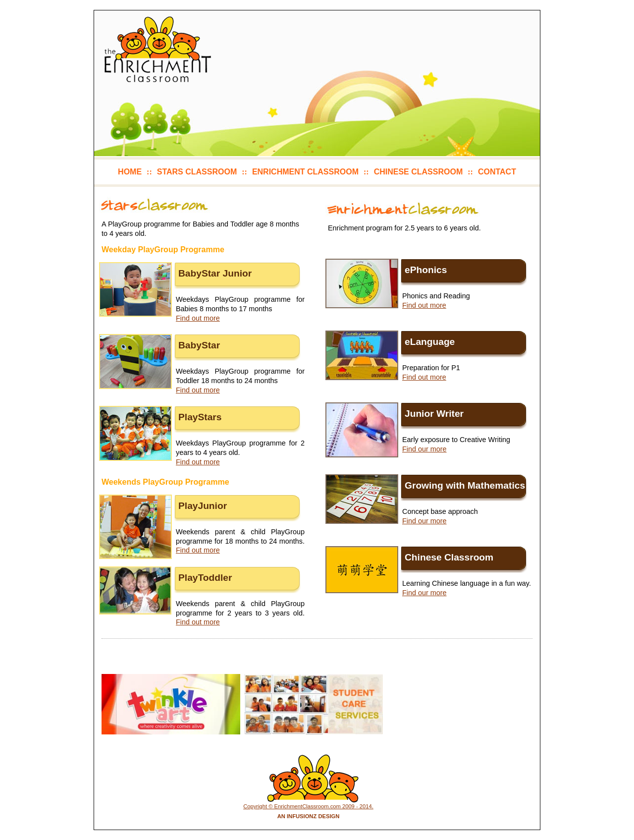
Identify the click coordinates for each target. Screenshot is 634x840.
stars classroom (197, 172)
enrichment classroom (305, 172)
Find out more (198, 318)
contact (497, 172)
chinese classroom (419, 172)
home (130, 172)
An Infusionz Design (309, 816)
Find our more (424, 449)
